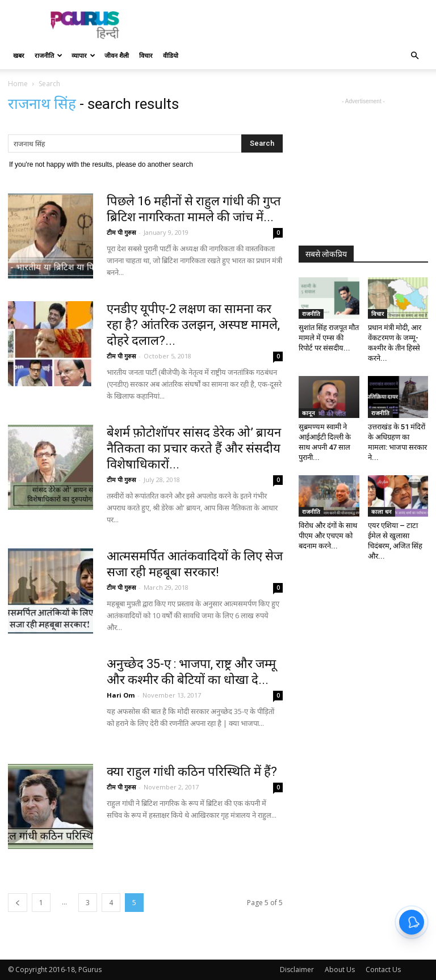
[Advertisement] (295, 25)
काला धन (381, 512)
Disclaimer (297, 970)
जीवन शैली (117, 55)
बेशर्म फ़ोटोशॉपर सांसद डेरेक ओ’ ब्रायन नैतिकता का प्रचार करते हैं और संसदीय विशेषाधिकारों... (194, 448)
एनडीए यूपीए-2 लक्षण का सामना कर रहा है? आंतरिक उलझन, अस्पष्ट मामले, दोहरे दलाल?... (193, 325)
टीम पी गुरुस (121, 232)
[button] (414, 56)
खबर (19, 55)
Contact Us (383, 970)
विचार (146, 55)
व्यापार (83, 55)
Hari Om (121, 695)
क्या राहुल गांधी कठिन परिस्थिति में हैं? (192, 772)
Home (18, 84)
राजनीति (49, 55)
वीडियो (171, 55)
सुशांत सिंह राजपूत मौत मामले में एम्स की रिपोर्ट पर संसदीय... (329, 338)
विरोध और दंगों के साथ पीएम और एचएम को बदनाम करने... (328, 536)
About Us (340, 970)
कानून (309, 413)
